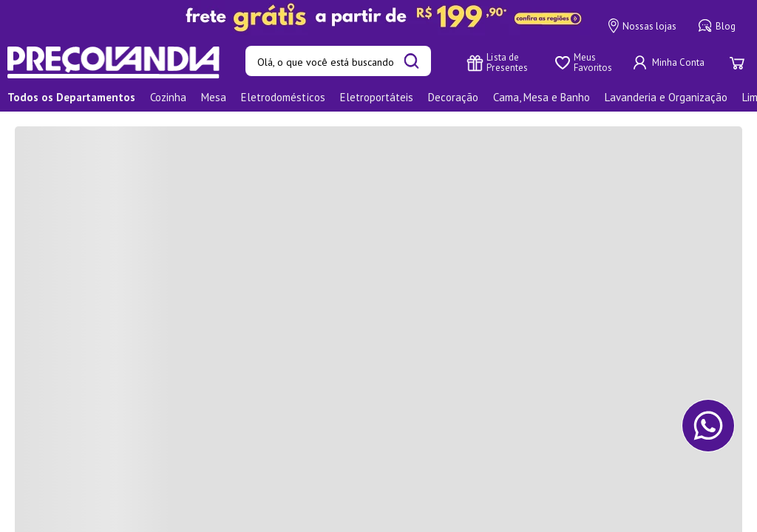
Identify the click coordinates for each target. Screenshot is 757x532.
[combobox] (338, 62)
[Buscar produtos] (411, 62)
